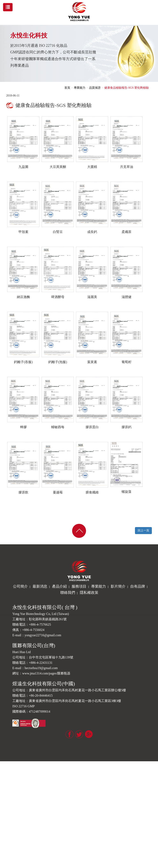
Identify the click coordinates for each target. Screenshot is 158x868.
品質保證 (95, 88)
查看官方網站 (21, 817)
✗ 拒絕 (4, 776)
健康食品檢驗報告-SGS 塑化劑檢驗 (127, 88)
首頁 (67, 88)
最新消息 (40, 586)
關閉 (3, 763)
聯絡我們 (68, 593)
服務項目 (79, 586)
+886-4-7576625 (40, 624)
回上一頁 (143, 530)
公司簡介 (20, 586)
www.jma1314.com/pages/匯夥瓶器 (46, 673)
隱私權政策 (89, 593)
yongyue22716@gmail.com (43, 635)
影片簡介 (118, 586)
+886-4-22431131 (41, 663)
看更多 (6, 817)
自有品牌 (138, 586)
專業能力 (80, 88)
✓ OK (66, 866)
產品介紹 (59, 586)
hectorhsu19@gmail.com (41, 668)
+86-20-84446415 (41, 695)
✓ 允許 (4, 771)
